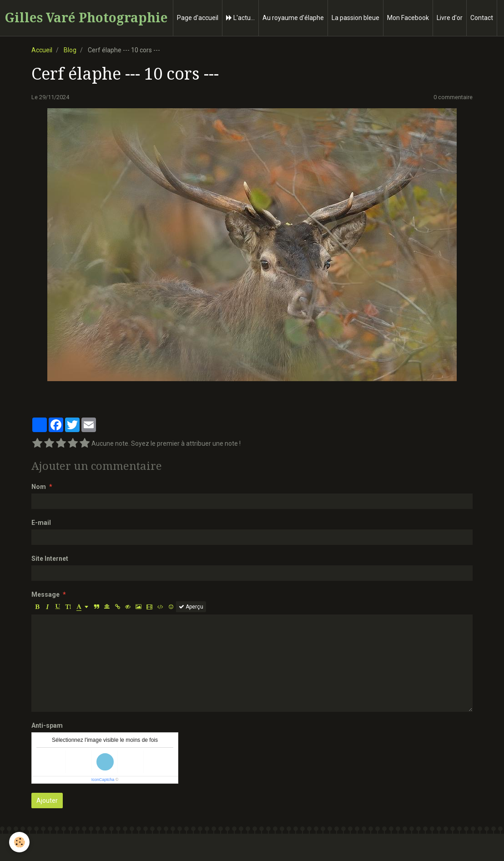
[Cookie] (19, 842)
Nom (39, 487)
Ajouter (47, 801)
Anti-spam (47, 725)
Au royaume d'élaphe (293, 18)
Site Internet (50, 559)
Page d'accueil (198, 18)
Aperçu (191, 607)
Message (45, 594)
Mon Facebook (408, 18)
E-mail (41, 523)
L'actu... (240, 18)
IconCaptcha (103, 780)
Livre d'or (450, 18)
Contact (482, 18)
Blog (70, 50)
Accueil (42, 50)
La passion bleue (355, 18)
